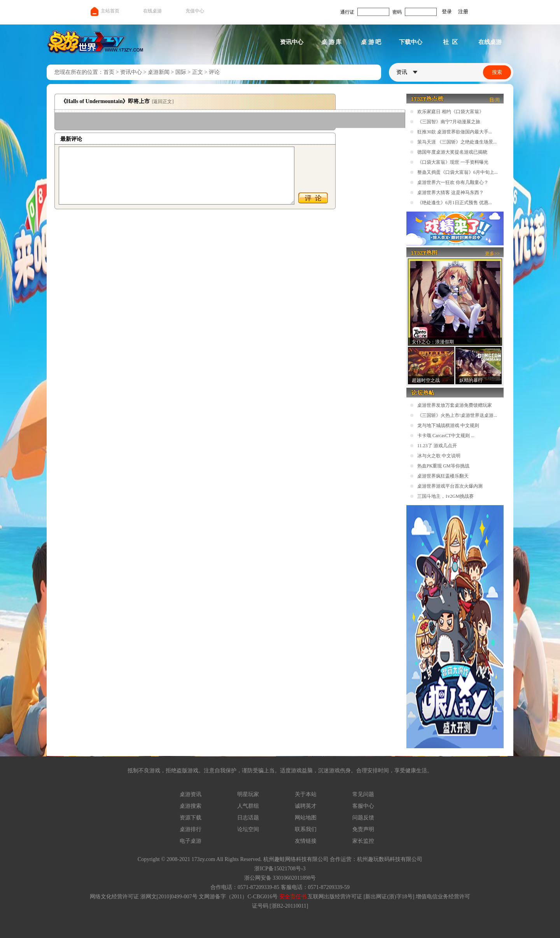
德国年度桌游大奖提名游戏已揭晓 (452, 152)
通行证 (347, 12)
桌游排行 (191, 829)
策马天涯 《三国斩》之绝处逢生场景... (457, 142)
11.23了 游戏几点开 (437, 446)
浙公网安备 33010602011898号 (280, 878)
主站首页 (104, 11)
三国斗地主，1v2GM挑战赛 (445, 496)
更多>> (492, 254)
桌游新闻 (159, 72)
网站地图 (306, 818)
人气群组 (248, 806)
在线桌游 (152, 11)
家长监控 (363, 841)
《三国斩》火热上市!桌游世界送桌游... (457, 415)
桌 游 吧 (371, 42)
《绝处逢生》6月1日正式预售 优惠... (455, 203)
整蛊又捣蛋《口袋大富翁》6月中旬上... (458, 172)
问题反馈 (363, 818)
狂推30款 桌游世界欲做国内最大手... (455, 132)
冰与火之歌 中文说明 (439, 456)
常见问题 (363, 794)
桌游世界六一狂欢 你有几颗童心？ (453, 182)
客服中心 (363, 806)
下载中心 (411, 42)
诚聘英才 (306, 806)
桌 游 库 (332, 42)
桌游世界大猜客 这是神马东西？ (451, 192)
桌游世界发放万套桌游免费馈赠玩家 (455, 405)
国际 (181, 72)
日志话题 (248, 818)
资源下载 (191, 818)
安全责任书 (293, 897)
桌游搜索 (191, 806)
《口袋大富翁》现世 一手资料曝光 (453, 162)
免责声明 (363, 829)
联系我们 (306, 829)
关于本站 (306, 794)
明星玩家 (248, 794)
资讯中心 (292, 42)
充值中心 (195, 11)
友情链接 (306, 841)
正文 (198, 72)
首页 (109, 72)
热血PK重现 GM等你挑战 (443, 466)
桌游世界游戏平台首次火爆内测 (450, 486)
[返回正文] (163, 101)
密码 (397, 12)
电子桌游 (191, 841)
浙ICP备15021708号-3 (280, 869)
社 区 (450, 42)
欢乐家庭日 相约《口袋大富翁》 (451, 112)
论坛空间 (248, 829)
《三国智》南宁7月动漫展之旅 (449, 122)
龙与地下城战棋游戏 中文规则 (448, 425)
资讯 (407, 72)
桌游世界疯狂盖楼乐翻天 (443, 476)
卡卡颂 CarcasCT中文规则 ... (446, 436)
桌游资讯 (191, 794)
